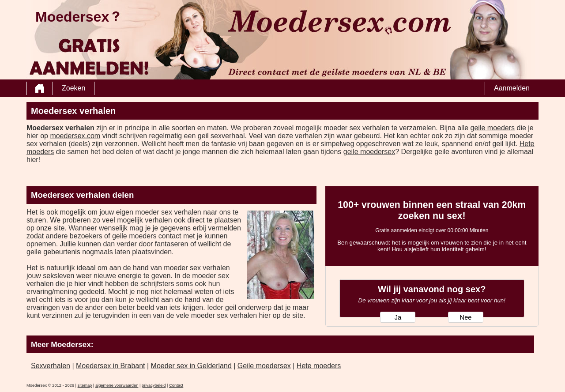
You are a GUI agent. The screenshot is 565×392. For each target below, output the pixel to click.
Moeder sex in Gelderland (191, 366)
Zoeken (73, 88)
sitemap (85, 385)
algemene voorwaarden (117, 385)
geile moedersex (369, 152)
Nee (466, 317)
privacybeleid (154, 385)
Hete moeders (319, 366)
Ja (398, 317)
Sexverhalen (51, 366)
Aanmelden (512, 88)
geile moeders (493, 128)
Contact (176, 385)
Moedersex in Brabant (111, 366)
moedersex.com (75, 136)
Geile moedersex (264, 366)
